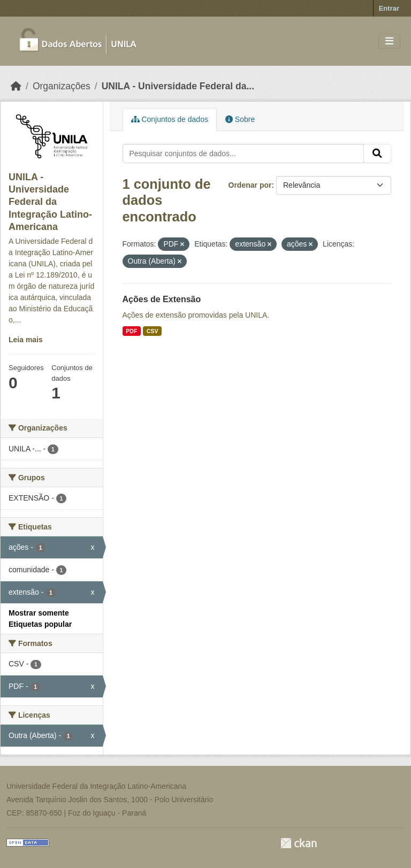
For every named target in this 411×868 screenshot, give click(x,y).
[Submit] (377, 153)
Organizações (62, 86)
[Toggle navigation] (389, 41)
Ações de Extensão (162, 299)
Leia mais (26, 340)
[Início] (16, 86)
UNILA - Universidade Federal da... (178, 86)
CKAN (299, 843)
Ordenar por (250, 185)
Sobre (240, 119)
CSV (153, 331)
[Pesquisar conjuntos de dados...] (243, 153)
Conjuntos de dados (170, 119)
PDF (131, 331)
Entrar (389, 8)
